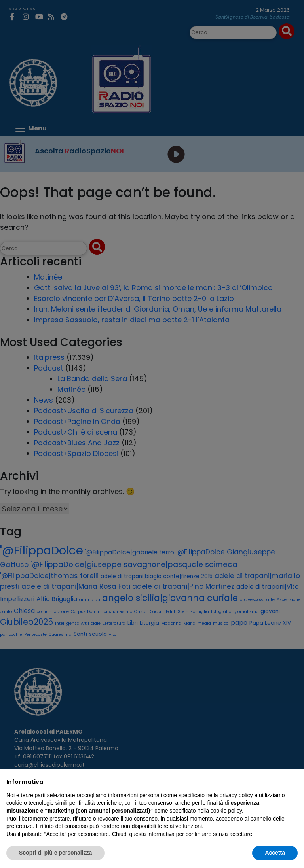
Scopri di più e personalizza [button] (55, 853)
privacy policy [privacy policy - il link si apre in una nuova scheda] (236, 795)
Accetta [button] (275, 853)
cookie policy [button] (226, 811)
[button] (294, 782)
